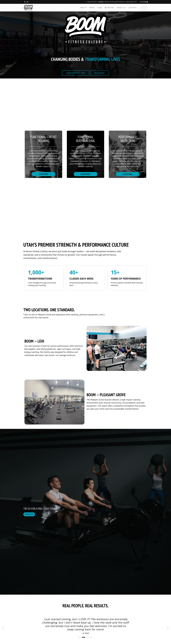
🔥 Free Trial (109, 8)
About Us (83, 8)
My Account (100, 73)
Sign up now (29, 514)
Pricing (92, 8)
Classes (100, 8)
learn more (128, 174)
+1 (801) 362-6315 (92, 2)
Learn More (43, 174)
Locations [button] (133, 8)
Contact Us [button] (121, 8)
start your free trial (76, 73)
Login (144, 8)
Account (144, 2)
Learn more (85, 174)
